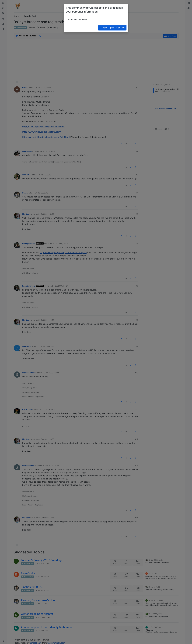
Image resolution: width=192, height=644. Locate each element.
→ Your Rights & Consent (112, 28)
